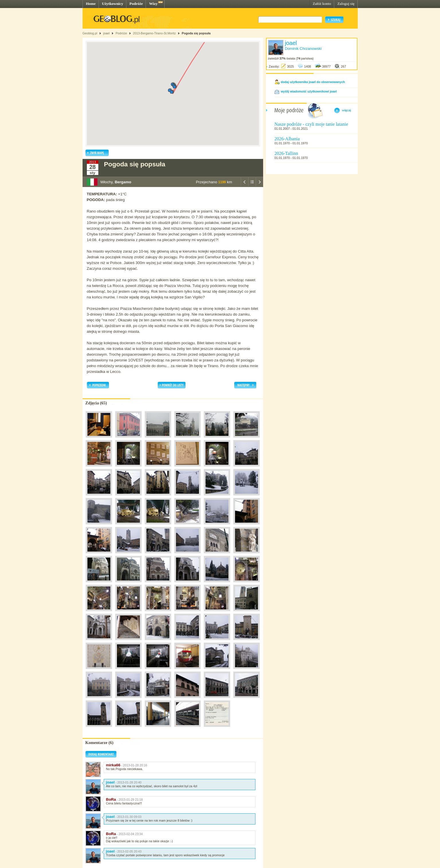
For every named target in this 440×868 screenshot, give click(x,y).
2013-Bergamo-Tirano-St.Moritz (154, 33)
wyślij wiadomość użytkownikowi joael (309, 91)
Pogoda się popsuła (196, 33)
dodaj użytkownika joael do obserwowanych (313, 82)
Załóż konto (322, 4)
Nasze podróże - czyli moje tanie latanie (311, 124)
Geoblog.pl (90, 33)
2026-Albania (287, 139)
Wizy (153, 4)
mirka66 (113, 765)
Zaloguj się (346, 4)
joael (106, 33)
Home (91, 4)
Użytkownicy (113, 4)
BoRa (111, 799)
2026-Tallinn (286, 153)
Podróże (136, 4)
